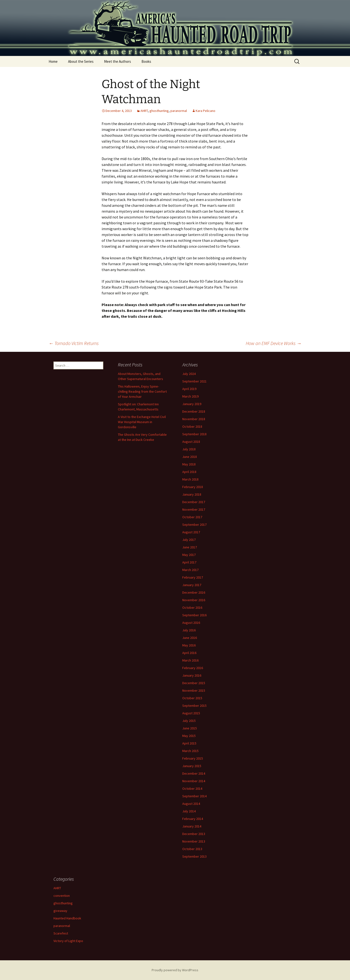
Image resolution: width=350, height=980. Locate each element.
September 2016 (194, 615)
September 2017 (194, 525)
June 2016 (190, 638)
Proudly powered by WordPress (175, 970)
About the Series (81, 61)
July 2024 (189, 374)
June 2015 (190, 728)
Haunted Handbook (67, 918)
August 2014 (191, 804)
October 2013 (192, 849)
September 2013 (194, 856)
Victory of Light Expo (68, 941)
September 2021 (194, 381)
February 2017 (193, 577)
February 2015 (193, 758)
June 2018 (190, 457)
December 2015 (194, 683)
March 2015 (190, 751)
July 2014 (189, 811)
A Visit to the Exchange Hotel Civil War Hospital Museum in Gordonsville (142, 422)
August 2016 (191, 623)
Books (146, 61)
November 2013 (194, 841)
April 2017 (189, 562)
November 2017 (194, 509)
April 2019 (189, 389)
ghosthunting (159, 111)
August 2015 (191, 713)
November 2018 (194, 419)
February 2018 (193, 487)
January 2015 (192, 766)
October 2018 (192, 426)
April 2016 (189, 653)
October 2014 (192, 789)
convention (62, 896)
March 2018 (190, 479)
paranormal (179, 111)
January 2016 (192, 675)
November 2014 (194, 781)
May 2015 (189, 736)
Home (53, 61)
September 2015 (194, 706)
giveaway (60, 911)
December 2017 (194, 502)
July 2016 (189, 630)
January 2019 (192, 404)
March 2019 (190, 396)
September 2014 (194, 796)
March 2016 (190, 660)
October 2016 (192, 608)
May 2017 (189, 555)
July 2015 (189, 721)
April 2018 (189, 472)
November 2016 (194, 600)
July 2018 (189, 449)
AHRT (144, 111)
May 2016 (189, 645)
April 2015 (189, 743)
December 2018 (194, 411)
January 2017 (192, 585)
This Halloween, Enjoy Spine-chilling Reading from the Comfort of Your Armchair (142, 391)
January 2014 (192, 826)
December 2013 (194, 834)
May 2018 (189, 464)
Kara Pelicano (206, 111)
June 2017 (190, 547)
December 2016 (194, 592)
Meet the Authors (118, 61)
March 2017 (190, 570)
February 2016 (193, 668)
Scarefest (61, 933)
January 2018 (192, 494)
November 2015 (194, 690)
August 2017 (191, 532)
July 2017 (189, 540)
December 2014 (194, 773)
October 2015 (192, 698)
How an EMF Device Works (274, 343)
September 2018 (194, 434)
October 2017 (192, 517)
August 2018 (191, 442)
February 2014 (193, 819)
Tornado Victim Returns (74, 343)
